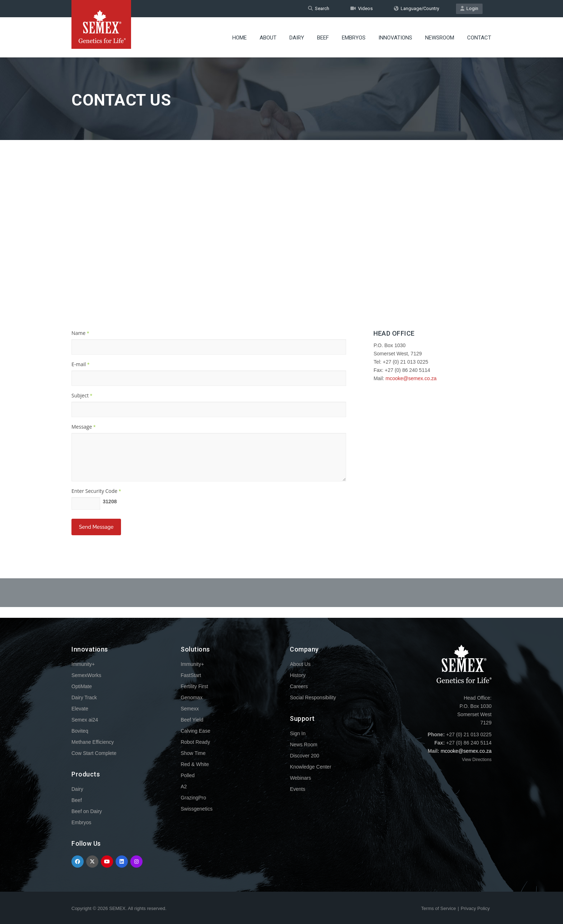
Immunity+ (83, 664)
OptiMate (82, 686)
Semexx (190, 709)
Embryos (354, 38)
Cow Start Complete (94, 753)
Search (319, 8)
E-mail (80, 364)
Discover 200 (304, 756)
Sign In (298, 733)
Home (239, 38)
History (298, 675)
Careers (299, 686)
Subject (82, 395)
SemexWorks (86, 675)
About (268, 38)
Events (297, 789)
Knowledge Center (310, 767)
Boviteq (80, 731)
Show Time (193, 753)
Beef (323, 38)
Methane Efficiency (93, 742)
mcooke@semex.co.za (411, 378)
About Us (300, 664)
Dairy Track (84, 697)
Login (469, 8)
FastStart (191, 675)
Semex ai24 (85, 720)
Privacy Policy (475, 908)
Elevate (80, 709)
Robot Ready (195, 742)
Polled (188, 775)
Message (83, 427)
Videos (362, 8)
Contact (479, 38)
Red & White (195, 764)
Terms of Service (439, 908)
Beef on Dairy (87, 811)
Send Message (96, 527)
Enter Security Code (96, 491)
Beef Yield (192, 720)
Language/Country (417, 8)
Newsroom (440, 38)
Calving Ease (196, 731)
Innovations (395, 38)
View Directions (476, 760)
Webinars (300, 778)
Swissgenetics (197, 809)
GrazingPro (193, 798)
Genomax (192, 697)
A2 (184, 787)
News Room (303, 745)
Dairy (297, 38)
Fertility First (194, 686)
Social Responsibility (313, 697)
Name (80, 333)
